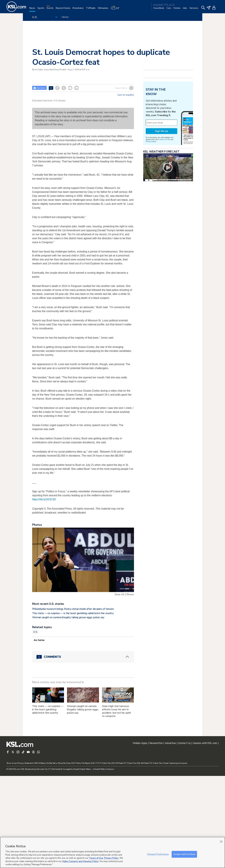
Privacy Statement (25, 763)
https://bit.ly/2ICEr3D (44, 499)
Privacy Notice (151, 141)
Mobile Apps (140, 743)
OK (221, 841)
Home (65, 17)
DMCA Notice (40, 763)
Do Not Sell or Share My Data (59, 763)
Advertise (170, 743)
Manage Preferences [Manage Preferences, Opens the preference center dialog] (158, 854)
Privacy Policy (111, 858)
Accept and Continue (184, 854)
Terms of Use (165, 139)
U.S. (36, 632)
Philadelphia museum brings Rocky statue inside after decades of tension (73, 609)
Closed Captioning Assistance (175, 763)
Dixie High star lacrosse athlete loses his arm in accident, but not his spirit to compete (116, 711)
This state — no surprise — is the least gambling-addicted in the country (73, 613)
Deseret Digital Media (82, 769)
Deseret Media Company (104, 769)
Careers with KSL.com (205, 743)
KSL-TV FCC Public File (101, 763)
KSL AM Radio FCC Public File (149, 763)
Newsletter (156, 743)
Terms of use (12, 763)
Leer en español (126, 95)
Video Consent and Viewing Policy (80, 861)
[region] (112, 852)
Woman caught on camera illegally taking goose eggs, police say (68, 617)
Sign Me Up (161, 131)
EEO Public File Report (81, 763)
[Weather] (116, 9)
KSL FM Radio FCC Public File (124, 763)
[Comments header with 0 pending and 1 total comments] (83, 657)
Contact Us (184, 743)
